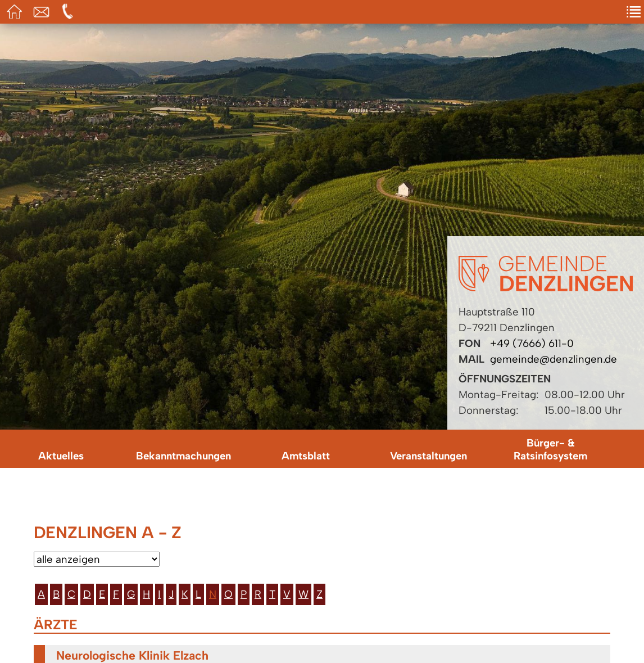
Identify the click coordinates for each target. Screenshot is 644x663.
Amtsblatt (306, 456)
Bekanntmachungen (183, 456)
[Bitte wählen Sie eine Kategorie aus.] (97, 559)
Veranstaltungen (428, 456)
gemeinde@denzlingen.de (554, 359)
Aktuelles (61, 456)
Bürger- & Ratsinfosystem (550, 449)
